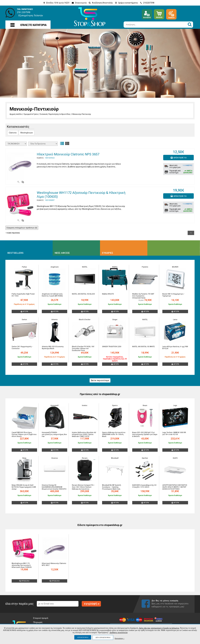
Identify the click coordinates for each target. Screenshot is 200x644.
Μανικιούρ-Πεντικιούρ (82, 114)
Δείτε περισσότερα (100, 380)
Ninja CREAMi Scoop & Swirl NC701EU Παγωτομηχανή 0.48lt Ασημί (24, 487)
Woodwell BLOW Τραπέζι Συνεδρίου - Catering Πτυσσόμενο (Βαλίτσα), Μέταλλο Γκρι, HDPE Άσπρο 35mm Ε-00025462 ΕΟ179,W (113, 489)
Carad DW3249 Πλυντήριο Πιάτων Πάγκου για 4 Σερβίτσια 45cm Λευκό (24, 434)
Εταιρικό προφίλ (41, 618)
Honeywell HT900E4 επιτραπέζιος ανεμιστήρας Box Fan (54, 434)
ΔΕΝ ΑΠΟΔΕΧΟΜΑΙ (103, 637)
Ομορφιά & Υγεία (31, 114)
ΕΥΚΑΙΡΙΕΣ (108, 253)
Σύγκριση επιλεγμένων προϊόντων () (22, 228)
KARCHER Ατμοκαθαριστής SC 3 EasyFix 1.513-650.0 (144, 486)
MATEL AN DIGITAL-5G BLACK (83, 294)
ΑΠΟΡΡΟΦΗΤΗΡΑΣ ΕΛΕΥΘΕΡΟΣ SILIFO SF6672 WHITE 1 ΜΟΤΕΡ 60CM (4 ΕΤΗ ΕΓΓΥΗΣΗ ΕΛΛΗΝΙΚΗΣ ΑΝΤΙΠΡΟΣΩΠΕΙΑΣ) (175, 488)
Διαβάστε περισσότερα (119, 633)
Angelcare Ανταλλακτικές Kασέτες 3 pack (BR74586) (52, 295)
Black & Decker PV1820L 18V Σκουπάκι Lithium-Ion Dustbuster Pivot (83, 349)
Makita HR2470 (108, 294)
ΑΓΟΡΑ (24, 311)
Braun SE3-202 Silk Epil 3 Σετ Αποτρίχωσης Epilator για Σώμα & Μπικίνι (145, 434)
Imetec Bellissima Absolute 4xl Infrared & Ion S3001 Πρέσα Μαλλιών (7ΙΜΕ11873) (84, 434)
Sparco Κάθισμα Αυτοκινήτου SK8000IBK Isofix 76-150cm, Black (114, 434)
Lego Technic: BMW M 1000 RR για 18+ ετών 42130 (174, 433)
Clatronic (13, 133)
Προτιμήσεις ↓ (119, 638)
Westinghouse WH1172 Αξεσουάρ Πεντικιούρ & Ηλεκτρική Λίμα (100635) (22, 565)
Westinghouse (27, 133)
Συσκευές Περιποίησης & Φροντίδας (55, 114)
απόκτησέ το (178, 158)
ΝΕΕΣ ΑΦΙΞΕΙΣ (62, 253)
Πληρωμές (38, 622)
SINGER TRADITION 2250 (112, 347)
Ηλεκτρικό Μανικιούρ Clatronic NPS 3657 (68, 154)
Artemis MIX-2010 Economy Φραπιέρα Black (53, 348)
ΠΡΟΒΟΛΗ (24, 581)
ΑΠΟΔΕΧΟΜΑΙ (83, 637)
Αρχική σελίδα (16, 114)
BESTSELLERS (15, 253)
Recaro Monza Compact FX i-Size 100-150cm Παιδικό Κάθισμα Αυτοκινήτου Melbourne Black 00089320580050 (83, 489)
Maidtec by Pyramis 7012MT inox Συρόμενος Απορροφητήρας (143, 296)
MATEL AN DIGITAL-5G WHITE (143, 347)
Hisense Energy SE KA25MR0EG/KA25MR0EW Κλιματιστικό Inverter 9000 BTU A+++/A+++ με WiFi (54, 488)
